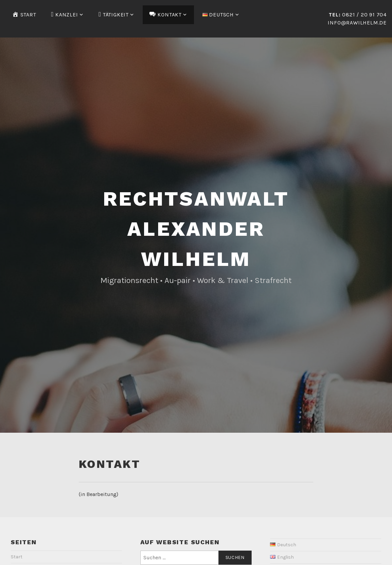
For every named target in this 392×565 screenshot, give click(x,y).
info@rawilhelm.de (357, 23)
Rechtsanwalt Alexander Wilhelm (196, 229)
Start (17, 557)
